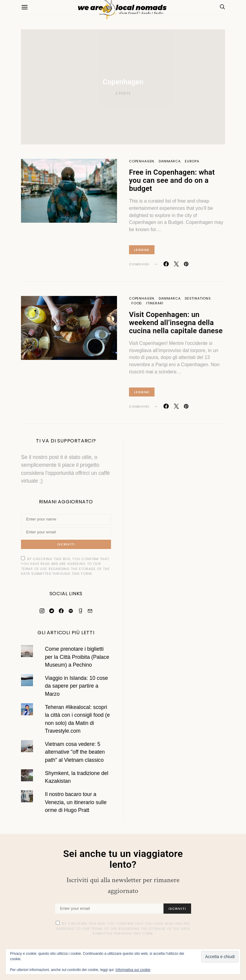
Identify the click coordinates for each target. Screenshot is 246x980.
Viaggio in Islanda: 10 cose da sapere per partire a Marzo (76, 686)
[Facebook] (61, 611)
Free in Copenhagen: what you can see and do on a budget (172, 180)
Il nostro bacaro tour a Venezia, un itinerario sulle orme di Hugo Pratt (76, 802)
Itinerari (155, 303)
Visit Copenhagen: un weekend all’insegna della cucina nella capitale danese (176, 323)
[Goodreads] (80, 611)
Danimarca (169, 161)
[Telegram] (52, 611)
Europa (192, 161)
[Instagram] (42, 611)
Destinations (198, 298)
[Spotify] (71, 611)
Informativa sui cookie (133, 970)
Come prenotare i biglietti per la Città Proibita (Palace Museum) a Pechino (77, 657)
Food (136, 303)
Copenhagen (142, 161)
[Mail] (90, 611)
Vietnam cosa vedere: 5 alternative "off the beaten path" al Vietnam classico (75, 752)
